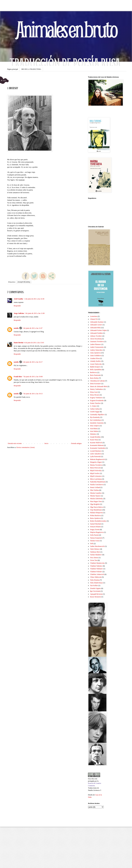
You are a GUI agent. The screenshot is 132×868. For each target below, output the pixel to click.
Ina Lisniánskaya (96, 420)
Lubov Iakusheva (96, 454)
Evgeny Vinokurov (96, 398)
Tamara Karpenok (96, 538)
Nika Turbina (94, 490)
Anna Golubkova (96, 356)
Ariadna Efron (95, 358)
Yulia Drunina (95, 580)
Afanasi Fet (94, 319)
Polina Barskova (95, 515)
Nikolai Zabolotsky (96, 499)
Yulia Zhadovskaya (96, 583)
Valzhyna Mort (95, 552)
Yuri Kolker (94, 585)
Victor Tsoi (94, 560)
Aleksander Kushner (97, 322)
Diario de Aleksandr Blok (99, 386)
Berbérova (94, 372)
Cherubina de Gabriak (97, 381)
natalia (16, 328)
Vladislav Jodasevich (97, 574)
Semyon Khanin (95, 527)
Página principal (13, 69)
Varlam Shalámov (96, 555)
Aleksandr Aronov (96, 325)
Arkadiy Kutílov (95, 361)
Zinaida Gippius (95, 588)
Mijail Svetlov (95, 473)
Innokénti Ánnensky (97, 423)
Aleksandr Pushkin (96, 333)
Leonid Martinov (96, 451)
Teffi (92, 544)
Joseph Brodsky (24, 282)
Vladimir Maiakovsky (97, 563)
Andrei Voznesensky (97, 347)
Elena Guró (94, 392)
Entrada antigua (76, 443)
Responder (17, 306)
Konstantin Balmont (97, 445)
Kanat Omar (94, 440)
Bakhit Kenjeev (95, 367)
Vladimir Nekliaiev (96, 569)
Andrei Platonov (95, 344)
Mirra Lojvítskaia (96, 479)
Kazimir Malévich (96, 443)
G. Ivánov (93, 406)
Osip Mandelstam (96, 510)
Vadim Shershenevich (97, 546)
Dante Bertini (19, 343)
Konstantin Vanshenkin (98, 448)
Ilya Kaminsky (95, 417)
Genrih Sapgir (95, 412)
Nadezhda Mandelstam (98, 482)
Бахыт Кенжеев (95, 597)
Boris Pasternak (95, 375)
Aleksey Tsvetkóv (96, 336)
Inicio (46, 443)
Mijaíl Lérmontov (96, 476)
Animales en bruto (66, 29)
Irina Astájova (95, 426)
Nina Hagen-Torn (96, 501)
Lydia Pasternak (95, 456)
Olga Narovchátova (97, 507)
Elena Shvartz (95, 395)
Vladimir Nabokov (96, 566)
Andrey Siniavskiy (96, 350)
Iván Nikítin (94, 431)
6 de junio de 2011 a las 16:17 (33, 362)
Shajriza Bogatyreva (97, 532)
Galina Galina (95, 409)
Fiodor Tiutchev (95, 403)
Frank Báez (18, 377)
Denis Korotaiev (95, 384)
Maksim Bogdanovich (97, 459)
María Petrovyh (95, 468)
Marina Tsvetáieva (96, 465)
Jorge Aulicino (19, 313)
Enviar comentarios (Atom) (26, 447)
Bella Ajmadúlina (96, 370)
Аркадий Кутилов (96, 594)
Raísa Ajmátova (95, 518)
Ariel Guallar (19, 299)
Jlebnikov (93, 434)
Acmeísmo (94, 316)
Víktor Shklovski (96, 577)
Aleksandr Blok (95, 328)
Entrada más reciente (15, 443)
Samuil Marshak (95, 524)
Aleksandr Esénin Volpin (98, 330)
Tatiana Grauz (95, 541)
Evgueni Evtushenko (97, 401)
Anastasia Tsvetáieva (97, 342)
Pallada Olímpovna (96, 513)
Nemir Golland (95, 487)
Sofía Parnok (94, 535)
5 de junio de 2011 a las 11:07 (33, 328)
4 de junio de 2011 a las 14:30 (34, 299)
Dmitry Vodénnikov (97, 389)
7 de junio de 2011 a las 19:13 (33, 394)
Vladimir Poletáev (96, 572)
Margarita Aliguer (96, 462)
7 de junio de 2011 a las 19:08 (33, 377)
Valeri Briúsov (95, 549)
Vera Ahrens (94, 558)
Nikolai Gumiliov (96, 493)
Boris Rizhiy (94, 378)
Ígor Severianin (95, 591)
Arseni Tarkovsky (96, 364)
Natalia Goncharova (97, 485)
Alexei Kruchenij (96, 339)
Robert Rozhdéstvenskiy (98, 521)
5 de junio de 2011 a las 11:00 (35, 313)
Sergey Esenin (95, 530)
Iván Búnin (94, 429)
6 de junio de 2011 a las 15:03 (34, 343)
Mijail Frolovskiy (96, 471)
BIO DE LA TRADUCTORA (31, 69)
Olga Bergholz (95, 504)
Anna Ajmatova (95, 353)
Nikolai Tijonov (95, 496)
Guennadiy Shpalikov (97, 415)
